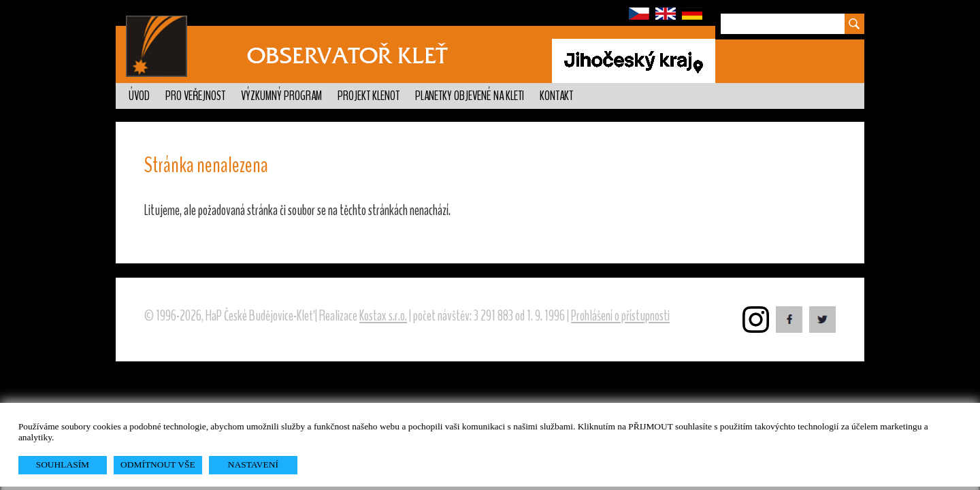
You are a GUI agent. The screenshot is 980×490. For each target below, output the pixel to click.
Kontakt (556, 96)
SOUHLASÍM (63, 464)
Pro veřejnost (195, 96)
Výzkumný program (281, 96)
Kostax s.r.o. (383, 316)
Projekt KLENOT (369, 96)
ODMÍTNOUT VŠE (158, 464)
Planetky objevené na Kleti (470, 96)
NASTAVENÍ (253, 464)
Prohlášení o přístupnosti (620, 316)
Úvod (139, 96)
